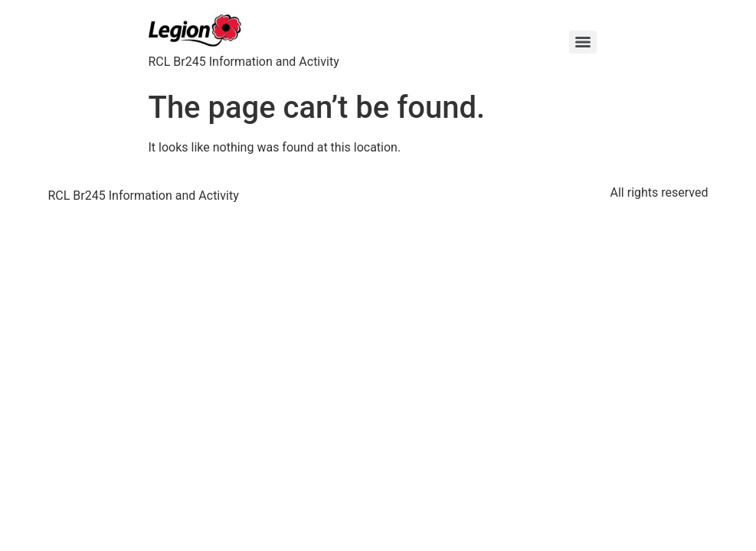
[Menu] (583, 42)
